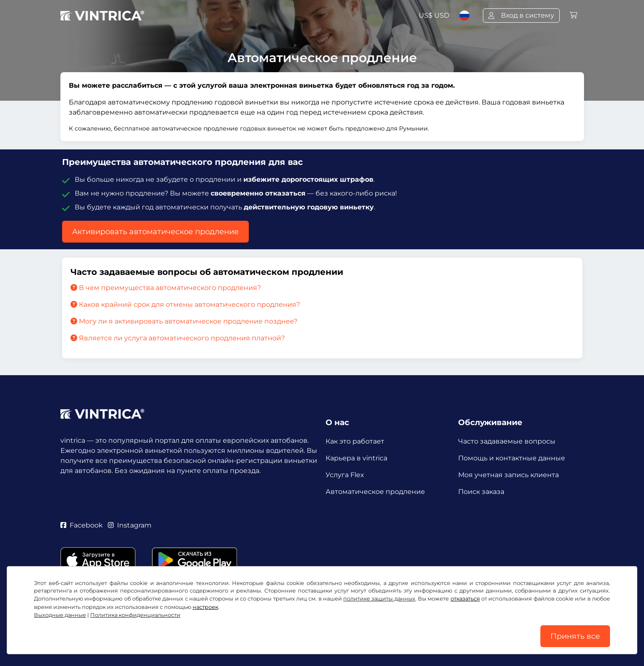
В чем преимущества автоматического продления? (166, 288)
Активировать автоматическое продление (155, 232)
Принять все (575, 636)
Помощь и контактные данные (512, 458)
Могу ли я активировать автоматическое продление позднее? (184, 321)
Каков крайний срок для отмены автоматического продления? (185, 304)
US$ (434, 15)
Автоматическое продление (375, 492)
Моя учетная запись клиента (508, 475)
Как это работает (355, 441)
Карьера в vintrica (356, 458)
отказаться (465, 599)
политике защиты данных (379, 599)
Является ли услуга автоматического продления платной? (178, 338)
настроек (205, 607)
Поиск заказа (481, 492)
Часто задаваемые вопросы (507, 441)
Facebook (82, 525)
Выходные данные (60, 615)
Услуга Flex (345, 475)
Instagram (130, 525)
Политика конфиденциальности (135, 615)
